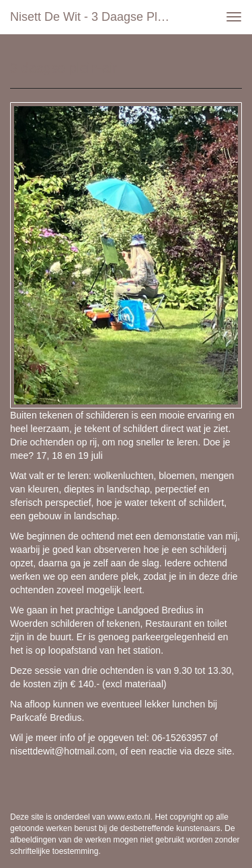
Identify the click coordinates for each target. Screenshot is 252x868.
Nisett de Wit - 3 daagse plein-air (96, 17)
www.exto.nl (129, 817)
